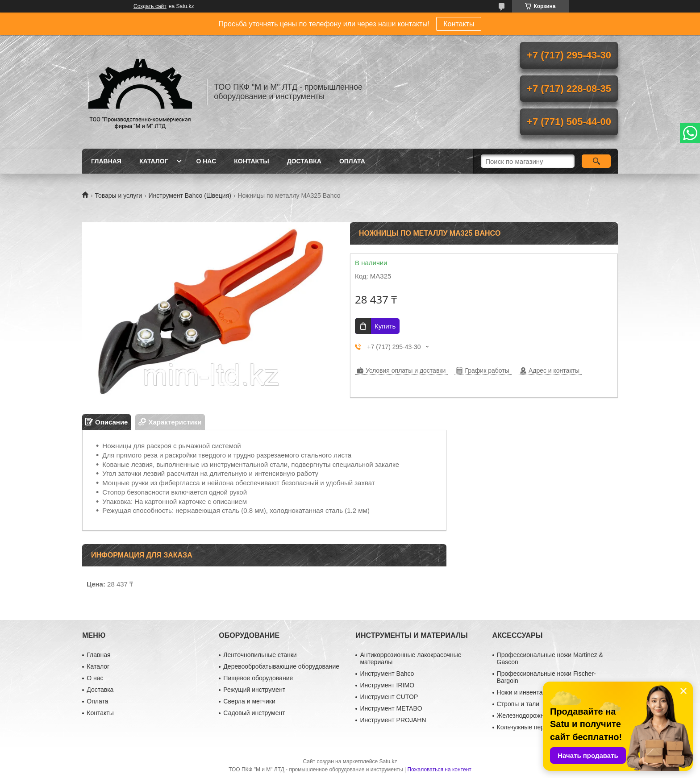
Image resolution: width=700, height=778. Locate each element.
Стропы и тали (518, 704)
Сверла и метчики (249, 701)
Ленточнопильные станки (260, 655)
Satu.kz (388, 761)
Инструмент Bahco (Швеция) (190, 196)
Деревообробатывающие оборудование (281, 666)
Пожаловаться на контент (439, 770)
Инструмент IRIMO (387, 685)
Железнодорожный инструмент (542, 716)
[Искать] (596, 161)
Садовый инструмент (254, 713)
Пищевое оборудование (258, 678)
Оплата (352, 161)
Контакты (459, 24)
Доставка (304, 161)
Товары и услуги (118, 196)
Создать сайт (150, 6)
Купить (385, 326)
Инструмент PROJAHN (393, 720)
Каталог (154, 161)
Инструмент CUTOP (389, 697)
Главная (106, 161)
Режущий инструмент (254, 690)
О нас (206, 161)
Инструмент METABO (391, 708)
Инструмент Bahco (387, 674)
